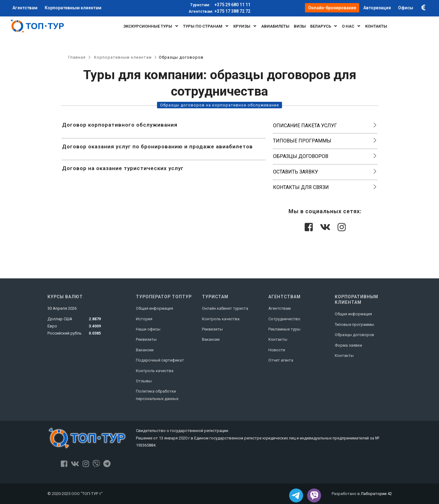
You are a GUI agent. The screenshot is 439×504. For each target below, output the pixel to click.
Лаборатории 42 (376, 494)
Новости (277, 350)
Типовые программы (302, 141)
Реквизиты (146, 339)
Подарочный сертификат (160, 360)
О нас (351, 26)
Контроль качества (155, 371)
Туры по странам (206, 26)
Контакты (278, 339)
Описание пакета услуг (305, 126)
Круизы (245, 26)
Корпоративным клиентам (123, 57)
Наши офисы (148, 329)
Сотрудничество (284, 319)
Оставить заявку (296, 172)
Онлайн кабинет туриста (225, 308)
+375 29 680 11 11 (219, 5)
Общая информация (155, 308)
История (144, 319)
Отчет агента (281, 360)
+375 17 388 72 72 (219, 11)
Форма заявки (348, 345)
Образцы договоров (301, 156)
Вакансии (145, 350)
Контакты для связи (301, 187)
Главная (77, 57)
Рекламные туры (284, 329)
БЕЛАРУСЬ (324, 26)
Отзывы (144, 381)
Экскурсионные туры (151, 26)
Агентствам (280, 308)
